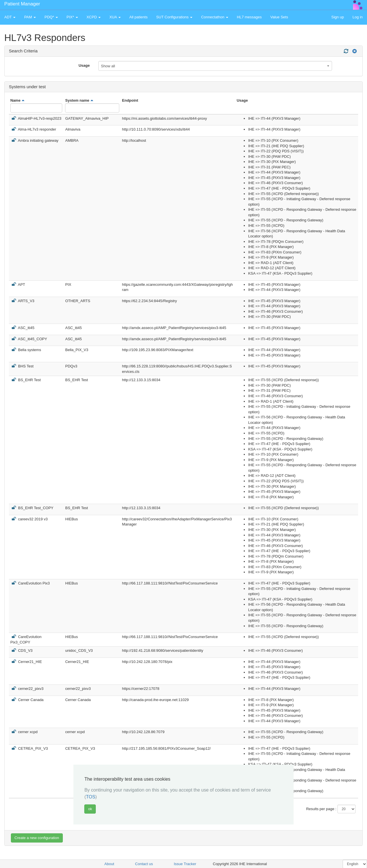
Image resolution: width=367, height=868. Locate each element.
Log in (358, 17)
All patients (138, 17)
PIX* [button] (72, 17)
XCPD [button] (94, 17)
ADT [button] (10, 17)
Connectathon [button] (215, 17)
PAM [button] (30, 17)
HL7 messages (249, 17)
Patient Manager (22, 4)
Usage (84, 65)
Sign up (337, 17)
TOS (91, 797)
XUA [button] (115, 17)
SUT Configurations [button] (174, 17)
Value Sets (279, 17)
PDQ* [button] (51, 17)
